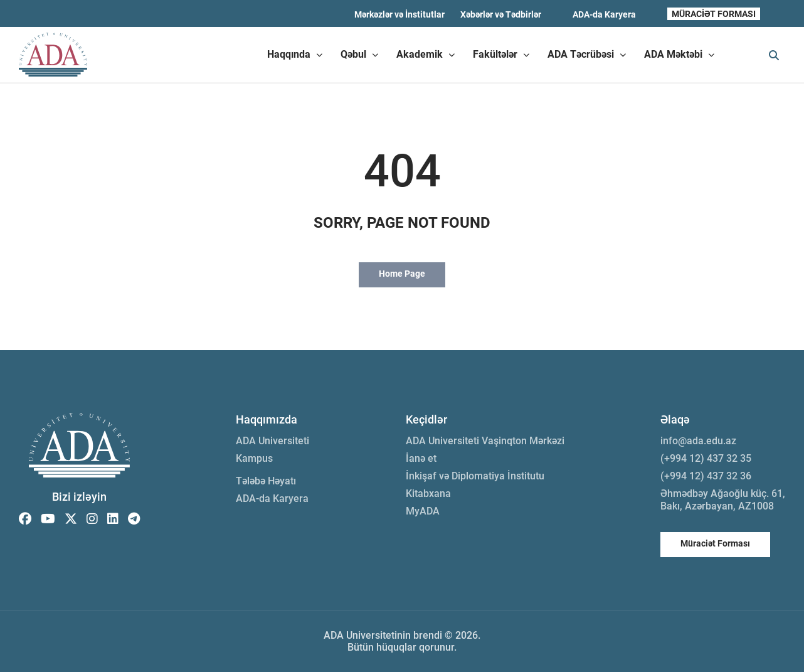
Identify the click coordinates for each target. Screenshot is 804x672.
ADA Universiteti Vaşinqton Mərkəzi (485, 441)
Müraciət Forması (715, 543)
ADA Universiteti (272, 441)
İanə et (421, 458)
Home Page (402, 274)
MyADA (423, 511)
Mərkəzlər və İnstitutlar (399, 14)
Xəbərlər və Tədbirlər (501, 14)
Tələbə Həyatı (266, 481)
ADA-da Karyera (604, 14)
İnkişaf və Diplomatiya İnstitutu (475, 476)
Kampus (254, 458)
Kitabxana (428, 493)
